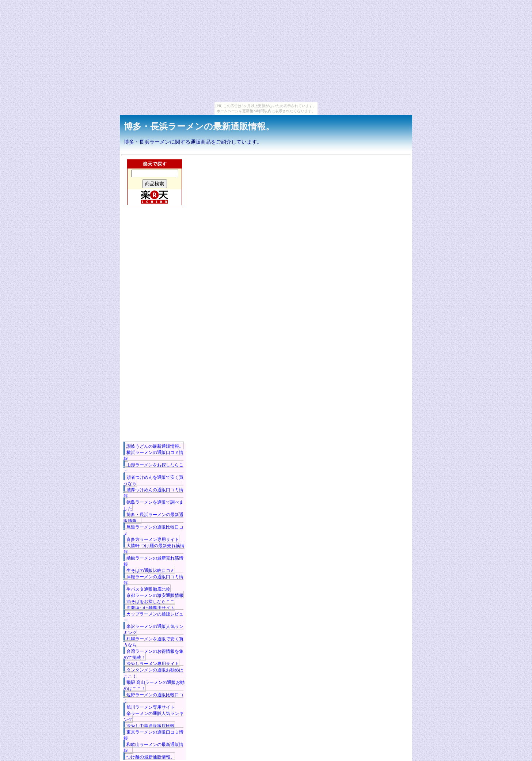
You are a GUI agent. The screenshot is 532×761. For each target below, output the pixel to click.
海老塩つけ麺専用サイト (151, 608)
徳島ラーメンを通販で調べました (153, 505)
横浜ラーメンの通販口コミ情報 (153, 456)
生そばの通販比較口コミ (151, 571)
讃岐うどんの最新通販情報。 (155, 446)
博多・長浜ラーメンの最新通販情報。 (199, 126)
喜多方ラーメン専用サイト (153, 539)
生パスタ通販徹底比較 (148, 589)
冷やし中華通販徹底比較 (151, 726)
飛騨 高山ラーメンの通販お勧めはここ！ (154, 686)
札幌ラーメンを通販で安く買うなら (153, 642)
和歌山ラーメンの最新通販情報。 (153, 748)
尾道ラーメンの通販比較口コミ (153, 530)
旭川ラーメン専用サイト (151, 707)
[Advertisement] (155, 334)
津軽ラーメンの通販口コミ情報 (153, 580)
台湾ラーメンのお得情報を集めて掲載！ (153, 654)
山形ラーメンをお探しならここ (153, 468)
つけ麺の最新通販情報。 (151, 757)
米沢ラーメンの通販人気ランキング (153, 630)
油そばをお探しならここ (151, 602)
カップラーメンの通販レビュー (153, 617)
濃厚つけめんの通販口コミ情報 (153, 493)
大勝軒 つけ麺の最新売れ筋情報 (154, 549)
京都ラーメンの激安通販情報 (155, 595)
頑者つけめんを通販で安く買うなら (153, 480)
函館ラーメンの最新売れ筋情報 (153, 561)
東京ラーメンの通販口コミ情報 (153, 735)
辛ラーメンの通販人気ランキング (153, 717)
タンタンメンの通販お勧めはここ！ (153, 673)
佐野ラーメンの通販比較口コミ (153, 698)
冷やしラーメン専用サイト (153, 664)
